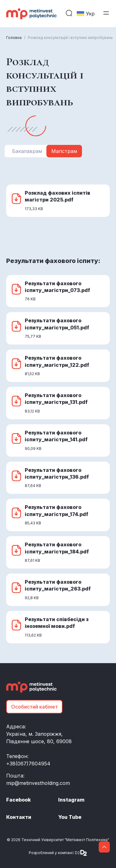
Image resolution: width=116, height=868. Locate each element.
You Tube (70, 817)
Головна (14, 38)
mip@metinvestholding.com (38, 783)
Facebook (19, 800)
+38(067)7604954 (28, 764)
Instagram (71, 800)
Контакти (19, 817)
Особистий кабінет (34, 707)
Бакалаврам (27, 151)
